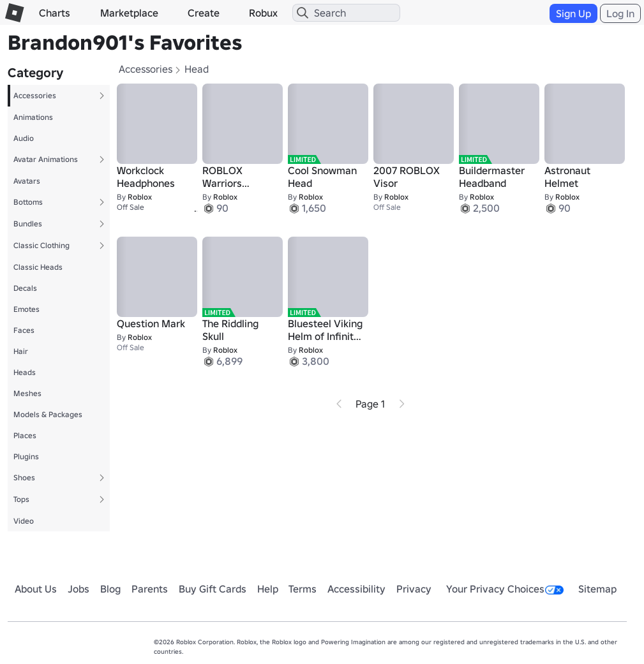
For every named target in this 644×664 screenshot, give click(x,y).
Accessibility (356, 589)
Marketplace (129, 13)
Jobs (79, 589)
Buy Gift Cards (213, 589)
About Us (36, 589)
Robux (263, 13)
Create (204, 13)
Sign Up (573, 13)
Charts (55, 13)
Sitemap (597, 589)
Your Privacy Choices (505, 589)
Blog (110, 589)
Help (268, 589)
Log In (620, 13)
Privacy (414, 589)
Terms (303, 589)
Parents (150, 589)
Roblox (140, 197)
